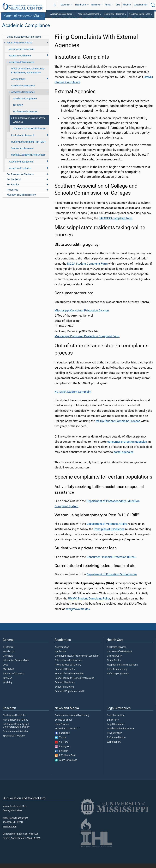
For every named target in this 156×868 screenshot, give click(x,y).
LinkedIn (62, 755)
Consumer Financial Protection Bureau (111, 561)
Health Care (81, 5)
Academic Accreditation (61, 14)
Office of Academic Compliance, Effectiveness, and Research (28, 75)
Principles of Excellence (109, 533)
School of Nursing (64, 691)
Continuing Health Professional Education (77, 660)
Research (96, 5)
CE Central (8, 652)
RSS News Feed (65, 760)
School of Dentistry (65, 674)
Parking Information (14, 678)
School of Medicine (65, 687)
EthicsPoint (113, 724)
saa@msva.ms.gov (78, 613)
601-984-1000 (32, 838)
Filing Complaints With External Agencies (30, 125)
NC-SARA (18, 110)
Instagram (63, 751)
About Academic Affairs (19, 47)
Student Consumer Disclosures (29, 133)
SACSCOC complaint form (116, 223)
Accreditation (18, 84)
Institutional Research (114, 14)
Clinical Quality (115, 660)
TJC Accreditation (116, 742)
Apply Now (61, 656)
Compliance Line (116, 720)
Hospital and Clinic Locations (122, 669)
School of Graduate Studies (69, 678)
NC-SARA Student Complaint (73, 396)
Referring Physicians (118, 678)
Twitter (61, 742)
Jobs (6, 669)
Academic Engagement (21, 166)
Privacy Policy (114, 738)
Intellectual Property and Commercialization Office (16, 730)
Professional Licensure (25, 116)
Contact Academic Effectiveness (28, 159)
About (108, 5)
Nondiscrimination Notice (120, 733)
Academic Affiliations (20, 60)
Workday (8, 687)
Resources (12, 194)
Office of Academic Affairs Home (24, 41)
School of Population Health (70, 696)
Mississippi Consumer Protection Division (82, 315)
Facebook (62, 738)
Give (118, 5)
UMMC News (62, 729)
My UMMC (8, 674)
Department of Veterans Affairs (107, 528)
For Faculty (13, 189)
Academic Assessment (88, 14)
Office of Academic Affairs (23, 16)
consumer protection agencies (127, 446)
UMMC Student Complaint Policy (89, 603)
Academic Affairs (91, 22)
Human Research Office (15, 724)
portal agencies (124, 456)
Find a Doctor (114, 665)
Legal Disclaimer (116, 729)
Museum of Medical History (21, 199)
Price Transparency (117, 674)
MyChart (127, 5)
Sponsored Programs (14, 740)
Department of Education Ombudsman (112, 579)
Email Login (9, 656)
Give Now (8, 660)
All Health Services (117, 652)
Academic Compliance (140, 14)
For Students (14, 184)
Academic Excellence (20, 173)
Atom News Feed (66, 765)
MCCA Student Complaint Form (87, 268)
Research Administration (16, 736)
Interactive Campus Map (16, 665)
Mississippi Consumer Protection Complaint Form (87, 341)
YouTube (62, 747)
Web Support (114, 746)
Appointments (141, 5)
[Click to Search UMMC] (153, 5)
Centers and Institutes (15, 720)
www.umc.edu (10, 831)
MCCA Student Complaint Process (118, 425)
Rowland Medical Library (68, 669)
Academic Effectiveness (116, 22)
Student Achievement (22, 153)
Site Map (8, 683)
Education (65, 5)
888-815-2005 (34, 843)
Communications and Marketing (72, 720)
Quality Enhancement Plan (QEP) (29, 146)
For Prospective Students (20, 179)
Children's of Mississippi (119, 656)
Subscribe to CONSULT (67, 733)
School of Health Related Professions (74, 683)
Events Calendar (64, 724)
